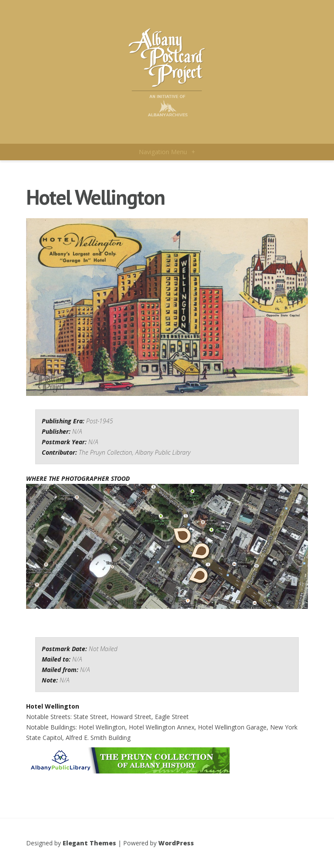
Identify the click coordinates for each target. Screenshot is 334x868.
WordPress (176, 843)
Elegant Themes (89, 843)
